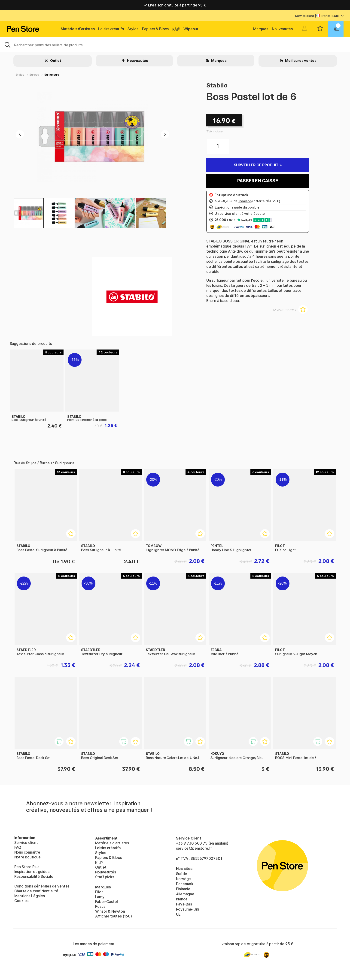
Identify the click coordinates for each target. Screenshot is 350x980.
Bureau (34, 75)
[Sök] (175, 45)
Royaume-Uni (188, 909)
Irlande (182, 899)
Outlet (55, 61)
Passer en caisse (258, 181)
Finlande (183, 889)
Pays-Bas (184, 904)
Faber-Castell (107, 902)
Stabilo (217, 85)
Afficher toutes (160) (114, 916)
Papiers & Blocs (155, 29)
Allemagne (185, 894)
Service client (305, 16)
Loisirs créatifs (111, 29)
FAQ (18, 847)
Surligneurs (52, 75)
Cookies (21, 901)
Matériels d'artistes (78, 29)
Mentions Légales (30, 896)
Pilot (99, 892)
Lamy (100, 897)
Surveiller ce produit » (258, 165)
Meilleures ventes (301, 61)
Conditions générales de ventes (42, 886)
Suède (182, 874)
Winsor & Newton (110, 911)
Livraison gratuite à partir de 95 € (175, 5)
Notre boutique (28, 857)
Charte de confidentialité (36, 891)
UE (178, 914)
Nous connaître (27, 852)
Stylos (133, 29)
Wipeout (191, 29)
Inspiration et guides (32, 872)
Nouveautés (282, 29)
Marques (261, 29)
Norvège (184, 879)
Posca (100, 906)
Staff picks (105, 877)
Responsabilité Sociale (34, 876)
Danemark (185, 884)
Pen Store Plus (27, 867)
